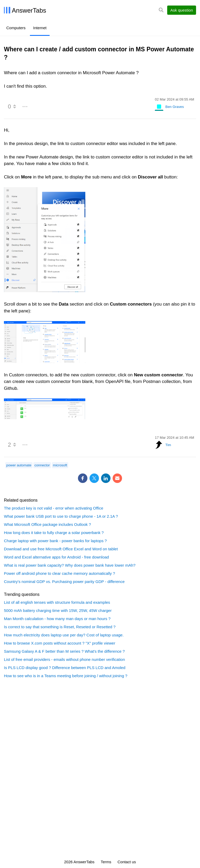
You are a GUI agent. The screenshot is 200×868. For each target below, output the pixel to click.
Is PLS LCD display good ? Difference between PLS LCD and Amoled (65, 668)
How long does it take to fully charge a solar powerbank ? (54, 533)
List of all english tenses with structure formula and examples (57, 602)
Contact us (127, 862)
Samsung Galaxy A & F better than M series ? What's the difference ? (64, 651)
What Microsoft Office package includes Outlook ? (48, 524)
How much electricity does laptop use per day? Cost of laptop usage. (64, 635)
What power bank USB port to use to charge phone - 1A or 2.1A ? (61, 516)
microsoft (60, 465)
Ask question (182, 10)
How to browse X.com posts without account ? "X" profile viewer (60, 643)
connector (42, 465)
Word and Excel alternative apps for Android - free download (56, 557)
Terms (106, 862)
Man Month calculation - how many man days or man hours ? (57, 619)
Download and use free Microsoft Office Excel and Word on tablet (61, 549)
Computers (16, 28)
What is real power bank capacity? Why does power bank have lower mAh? (70, 565)
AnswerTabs (29, 10)
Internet (40, 28)
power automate (19, 465)
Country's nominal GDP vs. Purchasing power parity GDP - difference (64, 582)
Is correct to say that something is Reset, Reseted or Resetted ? (60, 627)
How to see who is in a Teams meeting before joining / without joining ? (66, 676)
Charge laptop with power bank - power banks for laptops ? (55, 541)
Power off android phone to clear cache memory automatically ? (59, 573)
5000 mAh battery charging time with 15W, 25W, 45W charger (58, 610)
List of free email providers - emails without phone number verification (64, 659)
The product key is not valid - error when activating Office (54, 508)
